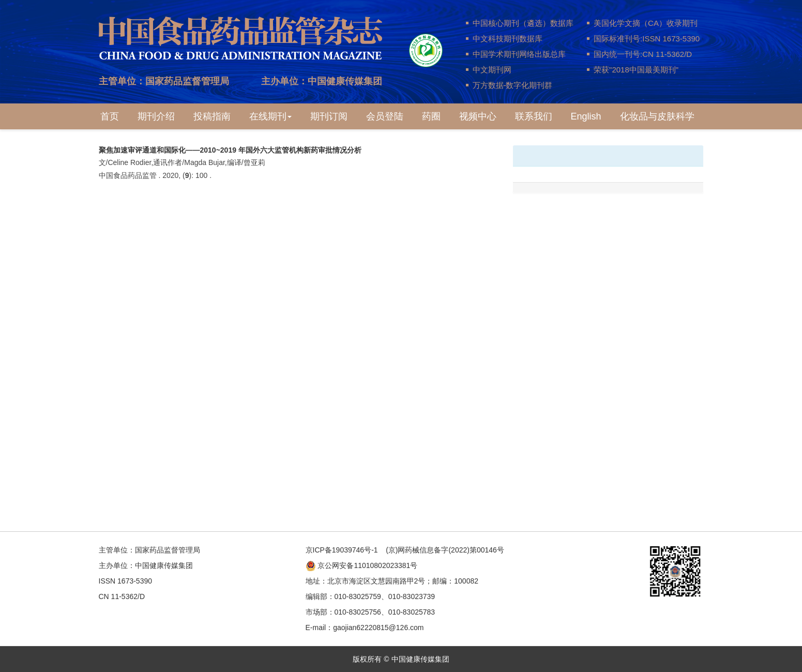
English (586, 116)
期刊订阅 (329, 116)
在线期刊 (270, 116)
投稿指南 (212, 116)
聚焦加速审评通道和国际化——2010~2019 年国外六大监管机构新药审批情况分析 (230, 150)
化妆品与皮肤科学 (657, 116)
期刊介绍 (156, 116)
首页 (110, 116)
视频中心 (478, 116)
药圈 (431, 116)
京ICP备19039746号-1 (342, 550)
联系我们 (534, 116)
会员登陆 (385, 116)
